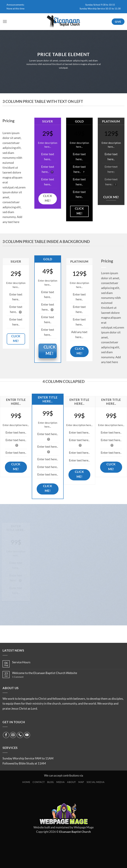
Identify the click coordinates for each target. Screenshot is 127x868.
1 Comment (22, 677)
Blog (51, 782)
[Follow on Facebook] (6, 735)
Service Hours (21, 662)
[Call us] (20, 735)
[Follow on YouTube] (27, 735)
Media (61, 782)
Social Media (96, 782)
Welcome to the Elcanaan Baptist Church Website (45, 673)
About (71, 782)
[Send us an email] (13, 735)
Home (26, 782)
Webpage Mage (84, 827)
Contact (39, 782)
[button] (5, 22)
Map (81, 782)
